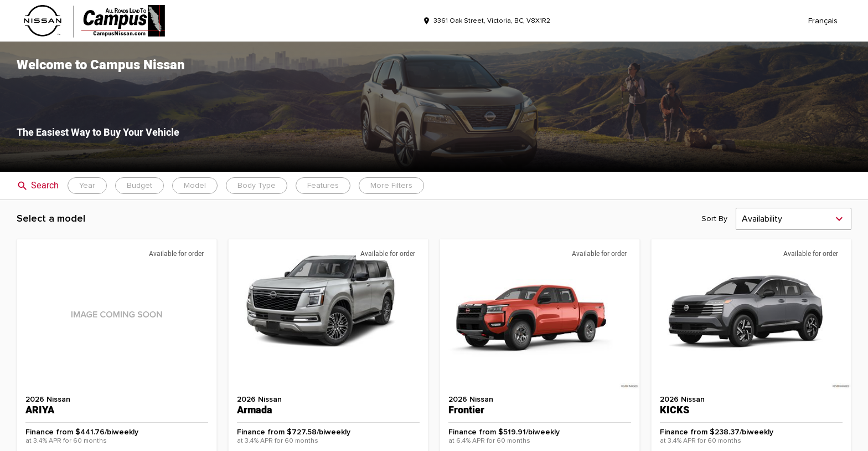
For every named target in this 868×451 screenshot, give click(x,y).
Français (823, 21)
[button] (434, 107)
